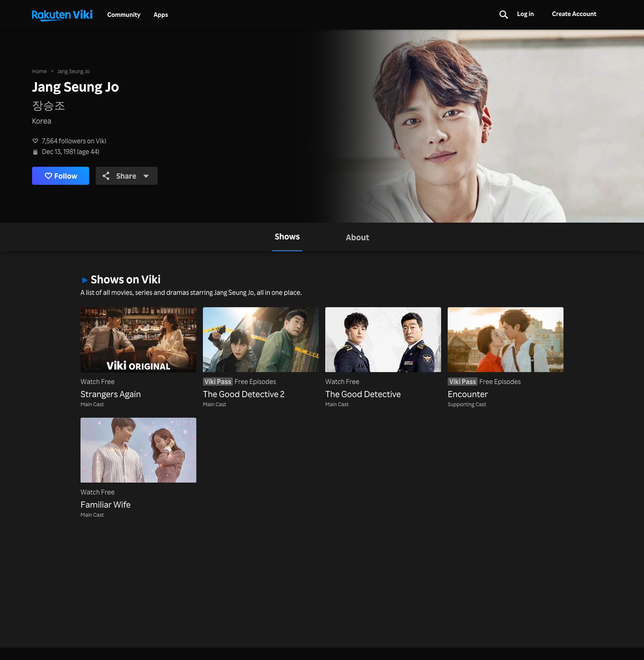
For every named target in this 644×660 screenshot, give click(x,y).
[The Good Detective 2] (261, 354)
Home (39, 71)
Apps (161, 15)
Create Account (574, 14)
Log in (526, 14)
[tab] (287, 237)
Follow (61, 176)
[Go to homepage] (62, 15)
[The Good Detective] (383, 354)
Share (126, 176)
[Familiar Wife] (138, 464)
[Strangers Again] (138, 354)
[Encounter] (506, 354)
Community (124, 15)
